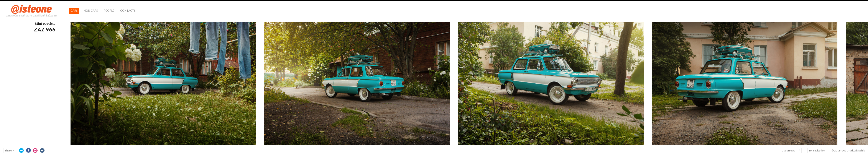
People (109, 11)
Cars (74, 11)
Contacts (128, 11)
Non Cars (91, 11)
